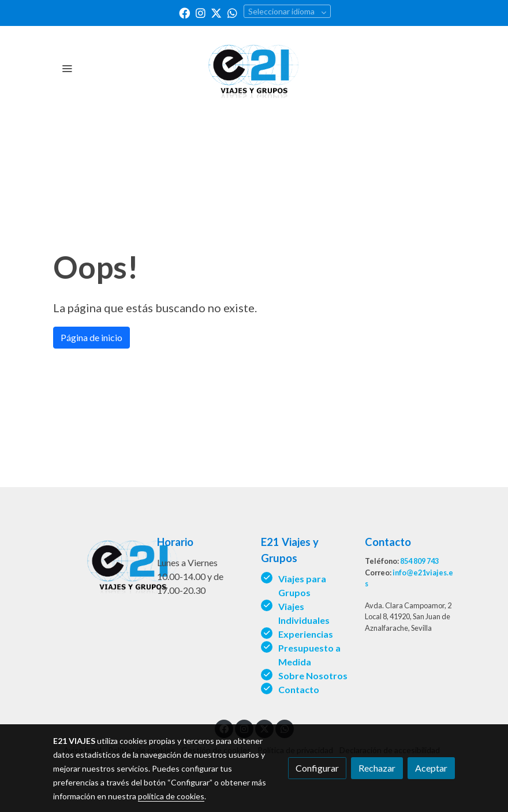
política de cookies (171, 796)
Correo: (379, 572)
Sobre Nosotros (314, 676)
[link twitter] (216, 12)
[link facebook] (184, 12)
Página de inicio (91, 337)
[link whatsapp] (232, 12)
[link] (254, 68)
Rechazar (377, 768)
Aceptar (431, 768)
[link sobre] (98, 564)
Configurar (317, 768)
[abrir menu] (67, 68)
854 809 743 (419, 561)
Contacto (299, 689)
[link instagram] (201, 12)
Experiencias (306, 634)
